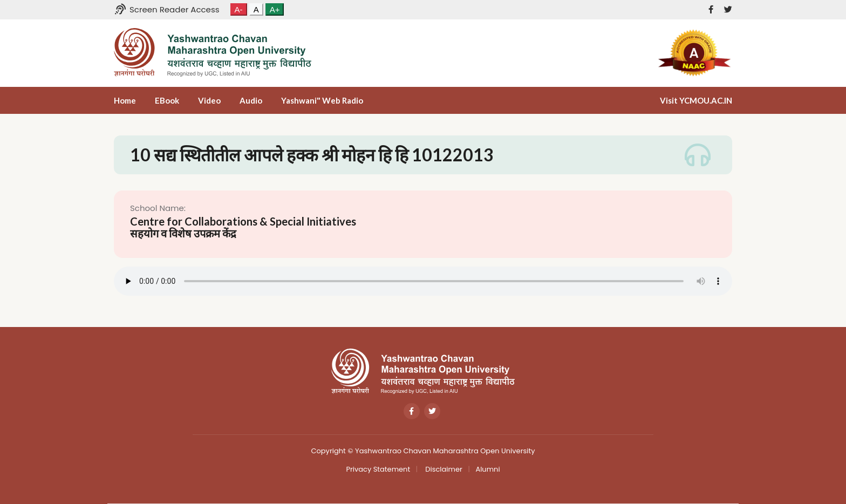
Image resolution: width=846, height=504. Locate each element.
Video (209, 100)
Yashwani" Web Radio (322, 100)
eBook (167, 100)
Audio (251, 100)
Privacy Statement (378, 469)
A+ (275, 9)
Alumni (487, 469)
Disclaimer (443, 469)
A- (239, 9)
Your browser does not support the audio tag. (423, 281)
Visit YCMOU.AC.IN (696, 100)
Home (125, 100)
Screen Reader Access (167, 9)
